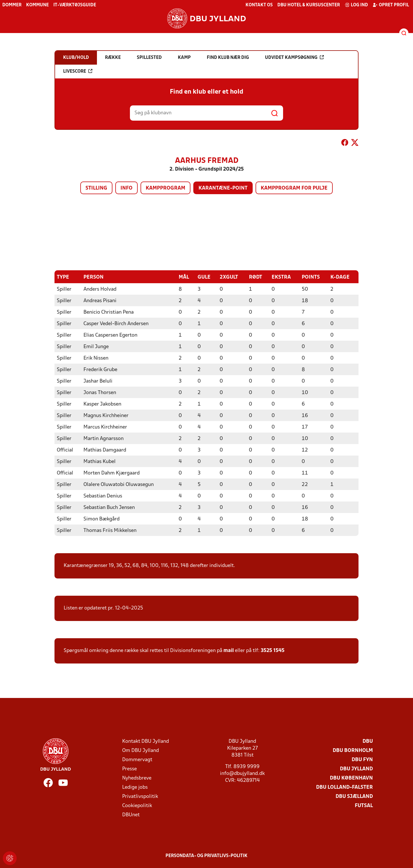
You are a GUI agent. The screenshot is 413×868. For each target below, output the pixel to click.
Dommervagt (137, 760)
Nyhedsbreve (137, 778)
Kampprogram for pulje (294, 188)
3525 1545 (273, 650)
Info (126, 188)
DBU (368, 741)
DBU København (351, 778)
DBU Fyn (362, 760)
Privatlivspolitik (140, 796)
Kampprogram (165, 188)
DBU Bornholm (353, 750)
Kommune (37, 5)
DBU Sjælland (354, 796)
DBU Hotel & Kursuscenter (309, 5)
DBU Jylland (356, 769)
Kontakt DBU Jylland (146, 741)
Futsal (364, 806)
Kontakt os (259, 5)
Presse (129, 769)
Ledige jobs (135, 787)
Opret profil (391, 5)
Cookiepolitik (137, 806)
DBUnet (131, 815)
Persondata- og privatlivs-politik (206, 856)
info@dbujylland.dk (242, 773)
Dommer (12, 5)
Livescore (78, 71)
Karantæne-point (223, 188)
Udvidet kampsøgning (294, 57)
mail (229, 650)
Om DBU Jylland (141, 750)
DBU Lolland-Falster (344, 787)
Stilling (96, 188)
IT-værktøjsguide (75, 5)
